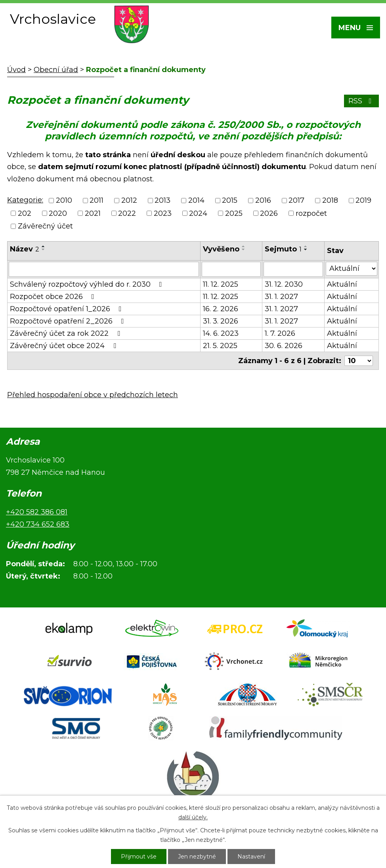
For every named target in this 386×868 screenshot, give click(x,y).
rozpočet (311, 213)
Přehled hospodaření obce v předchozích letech (93, 395)
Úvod (16, 70)
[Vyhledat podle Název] (104, 269)
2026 (269, 213)
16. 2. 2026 (221, 309)
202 (25, 213)
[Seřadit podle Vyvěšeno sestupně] (244, 249)
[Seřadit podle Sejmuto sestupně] (306, 249)
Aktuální (342, 284)
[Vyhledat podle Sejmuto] (293, 269)
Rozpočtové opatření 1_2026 (67, 309)
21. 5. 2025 (220, 346)
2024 (198, 213)
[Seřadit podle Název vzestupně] (44, 246)
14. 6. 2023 (221, 333)
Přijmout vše (139, 857)
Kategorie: (25, 200)
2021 (93, 213)
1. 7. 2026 (280, 333)
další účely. (193, 817)
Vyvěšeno (221, 249)
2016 (263, 201)
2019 (363, 201)
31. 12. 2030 (284, 284)
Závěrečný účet (45, 226)
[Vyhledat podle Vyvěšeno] (231, 269)
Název (25, 249)
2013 (162, 201)
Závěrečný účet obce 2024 (65, 346)
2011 (96, 201)
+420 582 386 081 (37, 512)
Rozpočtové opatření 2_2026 (69, 321)
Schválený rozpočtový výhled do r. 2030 (88, 284)
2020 (58, 213)
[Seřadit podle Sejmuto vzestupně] (306, 246)
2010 (64, 201)
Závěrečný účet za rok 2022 (67, 333)
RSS (362, 101)
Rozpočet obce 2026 (54, 297)
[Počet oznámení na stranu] (359, 361)
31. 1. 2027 (281, 297)
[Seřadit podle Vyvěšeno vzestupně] (244, 246)
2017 (296, 201)
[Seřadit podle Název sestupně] (44, 249)
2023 (163, 213)
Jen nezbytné (197, 857)
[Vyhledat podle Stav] (352, 269)
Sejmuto (283, 249)
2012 (129, 201)
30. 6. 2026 (284, 346)
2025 (234, 213)
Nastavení (251, 857)
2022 (127, 213)
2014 (196, 201)
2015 (230, 201)
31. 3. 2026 (221, 321)
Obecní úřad (56, 70)
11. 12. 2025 (221, 284)
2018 (330, 201)
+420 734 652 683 (38, 524)
